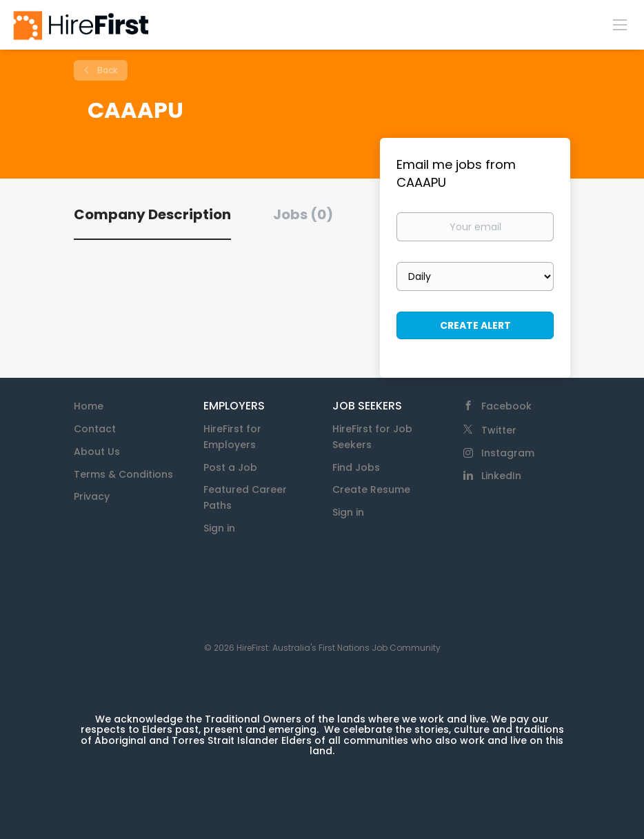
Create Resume (371, 489)
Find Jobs (356, 467)
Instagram (508, 453)
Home (89, 406)
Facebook (506, 406)
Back (106, 70)
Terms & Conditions (123, 474)
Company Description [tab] (152, 214)
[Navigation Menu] (620, 24)
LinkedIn (501, 476)
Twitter (499, 430)
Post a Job (230, 467)
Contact (95, 429)
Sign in (219, 528)
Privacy (92, 496)
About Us (97, 452)
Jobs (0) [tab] (303, 214)
